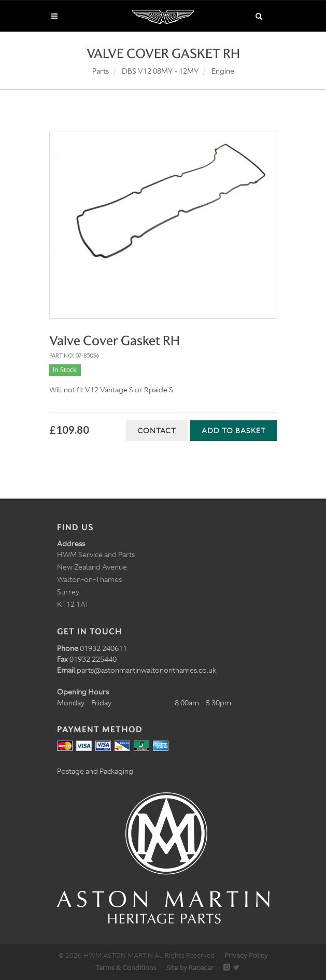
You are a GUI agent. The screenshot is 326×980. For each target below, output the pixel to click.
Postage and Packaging (95, 771)
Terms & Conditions (126, 968)
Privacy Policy (246, 955)
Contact (157, 431)
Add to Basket (234, 431)
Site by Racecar (190, 968)
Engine (223, 71)
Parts (101, 71)
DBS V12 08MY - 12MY (160, 71)
